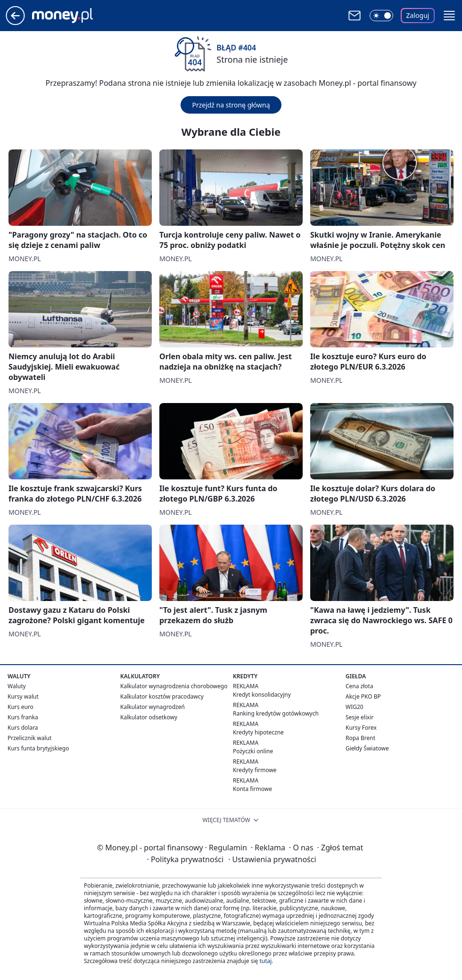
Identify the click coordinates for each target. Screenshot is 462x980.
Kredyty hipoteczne (258, 732)
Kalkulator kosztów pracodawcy (162, 696)
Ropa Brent (360, 738)
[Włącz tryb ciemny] (381, 16)
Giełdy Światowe (367, 748)
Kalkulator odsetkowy (149, 717)
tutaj (265, 961)
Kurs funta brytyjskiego (38, 748)
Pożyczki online (253, 751)
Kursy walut (23, 696)
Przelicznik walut (29, 738)
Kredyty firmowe (255, 770)
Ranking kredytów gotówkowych (276, 713)
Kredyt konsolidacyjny (262, 695)
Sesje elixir (359, 717)
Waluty (17, 686)
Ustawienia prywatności (272, 859)
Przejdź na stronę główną (231, 105)
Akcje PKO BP (363, 696)
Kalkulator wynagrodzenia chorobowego (174, 686)
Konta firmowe (252, 789)
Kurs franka (23, 717)
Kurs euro (21, 707)
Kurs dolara (23, 728)
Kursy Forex (361, 728)
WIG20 (355, 707)
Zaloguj (418, 15)
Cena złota (359, 686)
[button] (449, 16)
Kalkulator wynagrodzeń (153, 707)
